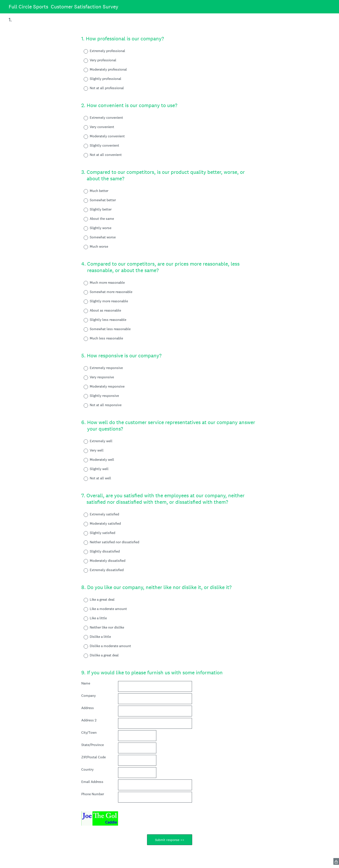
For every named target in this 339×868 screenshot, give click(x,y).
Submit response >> (170, 840)
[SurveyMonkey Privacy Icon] (336, 861)
